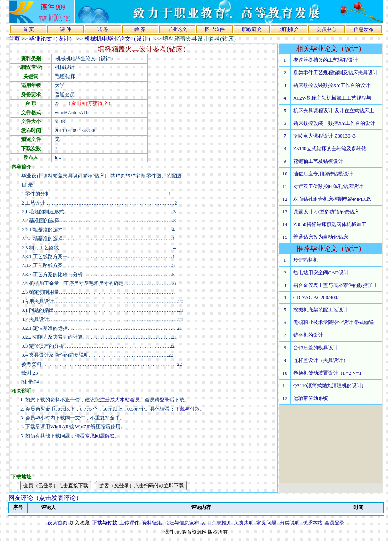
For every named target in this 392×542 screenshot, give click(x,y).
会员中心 (327, 29)
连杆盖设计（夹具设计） (321, 360)
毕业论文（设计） (52, 39)
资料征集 (152, 523)
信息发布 (364, 29)
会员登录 (335, 523)
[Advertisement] (212, 108)
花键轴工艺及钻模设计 (318, 161)
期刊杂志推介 (217, 523)
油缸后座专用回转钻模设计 (323, 174)
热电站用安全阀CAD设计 (321, 273)
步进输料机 (306, 260)
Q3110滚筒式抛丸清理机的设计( (328, 386)
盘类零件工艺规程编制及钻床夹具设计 (336, 73)
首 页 (29, 29)
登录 (165, 400)
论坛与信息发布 (182, 523)
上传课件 (129, 523)
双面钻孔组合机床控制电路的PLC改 (333, 199)
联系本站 (312, 523)
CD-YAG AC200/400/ (316, 297)
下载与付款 (187, 409)
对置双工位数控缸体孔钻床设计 (328, 186)
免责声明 (244, 523)
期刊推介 (289, 29)
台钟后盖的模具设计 (316, 348)
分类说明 (290, 523)
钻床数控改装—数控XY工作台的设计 (334, 123)
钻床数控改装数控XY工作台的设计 (332, 85)
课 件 (66, 29)
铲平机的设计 (308, 335)
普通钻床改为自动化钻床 (321, 237)
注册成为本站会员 (120, 400)
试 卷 (103, 29)
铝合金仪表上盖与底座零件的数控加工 (336, 285)
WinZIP (82, 427)
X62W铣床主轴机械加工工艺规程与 (332, 98)
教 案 (140, 29)
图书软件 (215, 29)
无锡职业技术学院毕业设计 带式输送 (334, 322)
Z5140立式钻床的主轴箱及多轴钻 (330, 148)
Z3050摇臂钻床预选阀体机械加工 (330, 224)
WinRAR (60, 427)
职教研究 (252, 29)
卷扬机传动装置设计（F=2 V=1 (327, 373)
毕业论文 (177, 29)
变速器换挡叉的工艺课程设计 (326, 60)
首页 (14, 39)
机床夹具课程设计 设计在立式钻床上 (334, 111)
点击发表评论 (57, 498)
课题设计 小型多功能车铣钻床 (326, 212)
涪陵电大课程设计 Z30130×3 (324, 136)
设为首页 (57, 523)
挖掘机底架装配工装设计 (321, 310)
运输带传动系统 (311, 398)
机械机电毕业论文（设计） (119, 39)
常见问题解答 (100, 436)
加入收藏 (80, 523)
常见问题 (266, 523)
